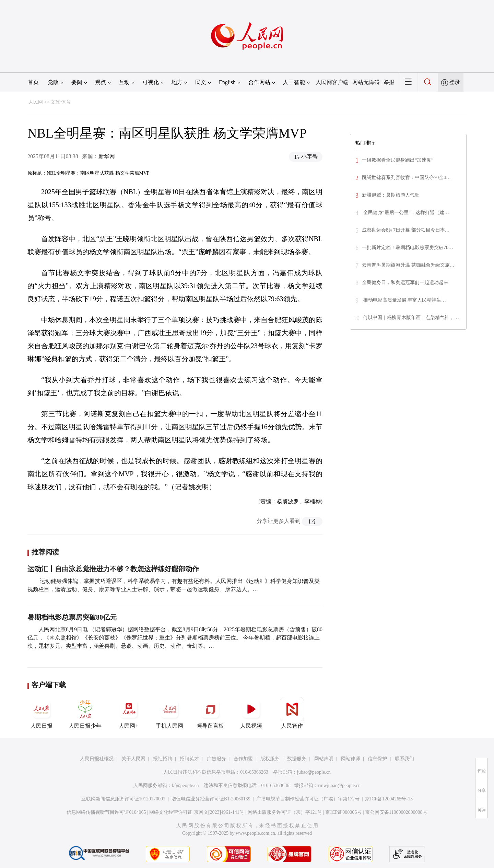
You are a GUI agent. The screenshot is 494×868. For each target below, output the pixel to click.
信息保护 (377, 759)
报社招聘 (163, 759)
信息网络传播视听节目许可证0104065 (106, 812)
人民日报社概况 (97, 759)
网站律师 (351, 759)
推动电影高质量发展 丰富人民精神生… (404, 300)
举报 (389, 82)
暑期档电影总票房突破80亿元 (72, 617)
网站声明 (324, 759)
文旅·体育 (61, 102)
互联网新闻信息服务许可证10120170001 (123, 799)
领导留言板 (210, 713)
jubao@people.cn (314, 772)
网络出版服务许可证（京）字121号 (285, 812)
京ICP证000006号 (343, 812)
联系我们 (404, 759)
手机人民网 (169, 713)
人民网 (36, 102)
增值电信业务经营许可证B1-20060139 (211, 799)
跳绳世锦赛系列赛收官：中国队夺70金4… (406, 178)
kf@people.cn (185, 785)
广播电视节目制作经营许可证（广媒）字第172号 (308, 799)
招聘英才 (189, 759)
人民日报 (42, 713)
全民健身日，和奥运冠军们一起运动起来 (405, 283)
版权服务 (270, 759)
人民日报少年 (85, 713)
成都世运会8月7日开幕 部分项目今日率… (406, 230)
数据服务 (297, 759)
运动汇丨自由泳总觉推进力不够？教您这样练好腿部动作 (113, 569)
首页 (33, 82)
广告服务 (216, 759)
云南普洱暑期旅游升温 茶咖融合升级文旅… (408, 265)
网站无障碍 (366, 82)
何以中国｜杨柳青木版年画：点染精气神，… (411, 318)
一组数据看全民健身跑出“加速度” (398, 160)
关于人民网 (133, 759)
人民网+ (129, 713)
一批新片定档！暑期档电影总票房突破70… (408, 248)
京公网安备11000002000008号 (396, 812)
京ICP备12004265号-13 (389, 799)
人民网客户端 (332, 82)
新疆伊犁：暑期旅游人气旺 (391, 195)
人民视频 (251, 713)
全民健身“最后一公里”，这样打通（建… (405, 213)
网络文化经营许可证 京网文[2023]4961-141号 (197, 812)
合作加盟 (243, 759)
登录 (455, 82)
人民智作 (292, 713)
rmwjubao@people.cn (339, 785)
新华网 (107, 156)
